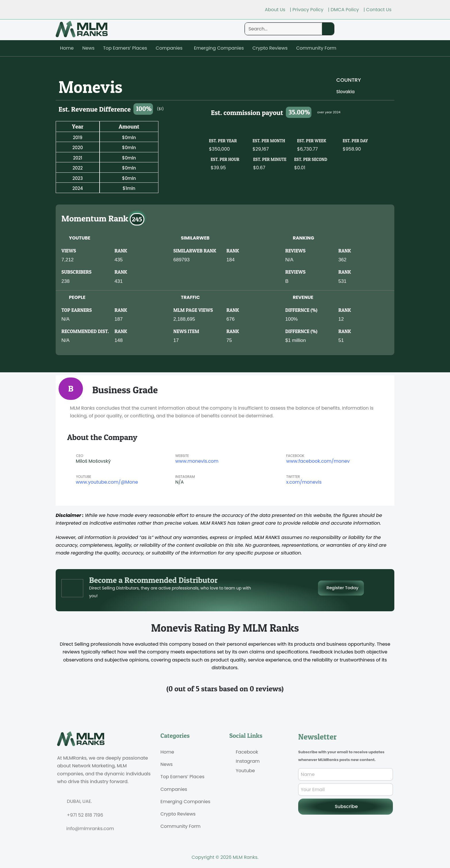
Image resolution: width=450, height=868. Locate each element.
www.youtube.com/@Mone (107, 482)
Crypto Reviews (270, 48)
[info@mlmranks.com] (59, 828)
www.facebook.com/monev (318, 461)
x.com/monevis (304, 482)
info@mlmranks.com (90, 829)
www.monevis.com (197, 461)
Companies (169, 48)
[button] (171, 48)
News (89, 48)
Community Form (316, 48)
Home (67, 48)
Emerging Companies (219, 48)
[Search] (328, 29)
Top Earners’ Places (125, 48)
